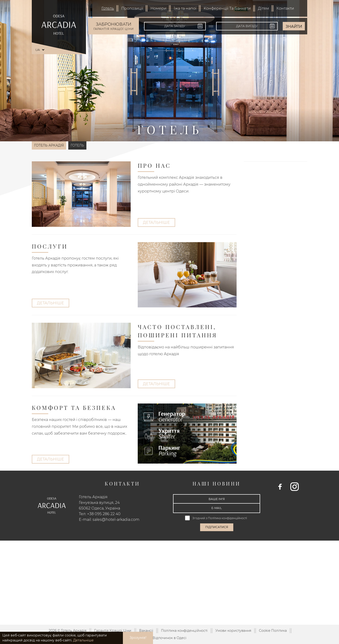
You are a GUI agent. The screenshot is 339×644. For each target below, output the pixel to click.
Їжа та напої (185, 8)
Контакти (285, 8)
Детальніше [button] (83, 640)
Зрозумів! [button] (138, 638)
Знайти (294, 26)
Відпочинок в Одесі (169, 638)
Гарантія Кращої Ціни (113, 631)
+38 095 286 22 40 (104, 514)
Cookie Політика (273, 631)
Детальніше (156, 222)
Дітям (264, 8)
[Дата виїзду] (247, 26)
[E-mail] (217, 508)
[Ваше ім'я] (217, 499)
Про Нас (154, 165)
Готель (108, 8)
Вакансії (146, 631)
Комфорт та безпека (74, 408)
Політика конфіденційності (228, 518)
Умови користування (233, 631)
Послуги (50, 246)
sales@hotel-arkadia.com (116, 520)
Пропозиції (132, 8)
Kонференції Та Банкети (227, 8)
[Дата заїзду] (175, 26)
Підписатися (217, 527)
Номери (158, 8)
